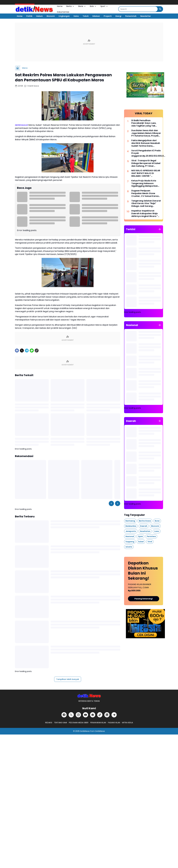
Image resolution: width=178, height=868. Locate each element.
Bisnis (82, 6)
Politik (29, 16)
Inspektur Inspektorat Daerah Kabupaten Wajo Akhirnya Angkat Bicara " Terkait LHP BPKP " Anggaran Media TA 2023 (145, 214)
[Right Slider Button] (118, 503)
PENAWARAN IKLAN (98, 723)
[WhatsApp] (32, 351)
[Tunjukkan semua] (160, 229)
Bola (93, 6)
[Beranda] (18, 68)
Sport (104, 6)
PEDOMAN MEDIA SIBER (79, 723)
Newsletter (146, 16)
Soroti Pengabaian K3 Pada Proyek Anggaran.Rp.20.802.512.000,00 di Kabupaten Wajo (148, 153)
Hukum (39, 16)
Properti (108, 16)
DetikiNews (85, 731)
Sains (76, 16)
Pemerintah (131, 16)
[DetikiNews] (89, 696)
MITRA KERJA (127, 723)
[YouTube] (85, 715)
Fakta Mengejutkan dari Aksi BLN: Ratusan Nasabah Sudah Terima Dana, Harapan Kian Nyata (146, 143)
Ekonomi (51, 16)
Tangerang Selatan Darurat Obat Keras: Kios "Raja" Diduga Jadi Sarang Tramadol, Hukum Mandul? (146, 204)
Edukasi (96, 16)
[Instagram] (78, 715)
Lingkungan (64, 16)
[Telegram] (27, 351)
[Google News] (93, 715)
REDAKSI (49, 723)
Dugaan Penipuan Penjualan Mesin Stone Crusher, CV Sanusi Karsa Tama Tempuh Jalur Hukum (146, 193)
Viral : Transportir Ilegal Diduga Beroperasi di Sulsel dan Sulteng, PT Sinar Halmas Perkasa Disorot (146, 163)
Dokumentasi (63, 12)
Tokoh (86, 16)
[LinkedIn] (107, 715)
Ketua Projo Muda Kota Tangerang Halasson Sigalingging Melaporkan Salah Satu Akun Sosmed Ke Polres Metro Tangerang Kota (146, 183)
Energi (118, 16)
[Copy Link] (37, 351)
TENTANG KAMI (60, 723)
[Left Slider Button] (111, 503)
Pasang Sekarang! (144, 599)
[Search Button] (160, 9)
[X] (22, 351)
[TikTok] (100, 715)
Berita (70, 6)
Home (60, 6)
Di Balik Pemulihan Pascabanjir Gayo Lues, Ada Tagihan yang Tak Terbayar (144, 123)
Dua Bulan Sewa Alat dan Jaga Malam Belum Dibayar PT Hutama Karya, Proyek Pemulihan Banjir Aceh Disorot (146, 133)
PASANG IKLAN (114, 723)
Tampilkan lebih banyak (68, 679)
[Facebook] (17, 351)
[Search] (138, 9)
